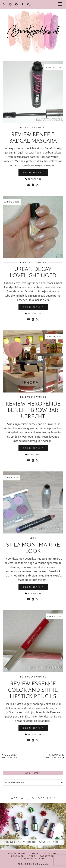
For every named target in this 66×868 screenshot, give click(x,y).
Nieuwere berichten (55, 756)
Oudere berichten (10, 756)
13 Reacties (33, 179)
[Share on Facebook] (33, 185)
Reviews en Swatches (33, 128)
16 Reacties (33, 314)
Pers (32, 856)
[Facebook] (16, 4)
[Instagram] (10, 4)
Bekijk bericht (33, 172)
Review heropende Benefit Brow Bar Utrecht (33, 411)
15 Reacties (33, 734)
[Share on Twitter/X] (37, 185)
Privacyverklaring (34, 859)
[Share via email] (29, 185)
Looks (33, 538)
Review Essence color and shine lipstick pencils (33, 690)
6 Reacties (33, 455)
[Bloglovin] (23, 4)
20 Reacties (33, 594)
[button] (61, 4)
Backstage (47, 856)
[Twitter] (4, 4)
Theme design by (33, 864)
